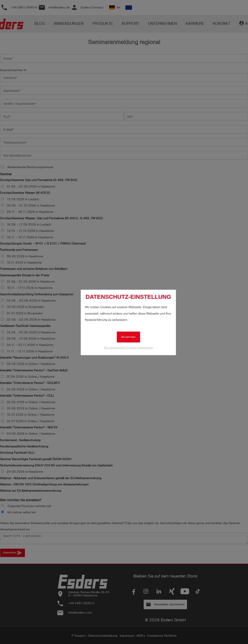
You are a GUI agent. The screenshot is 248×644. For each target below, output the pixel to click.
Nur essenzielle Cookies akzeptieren (128, 348)
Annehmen (128, 337)
